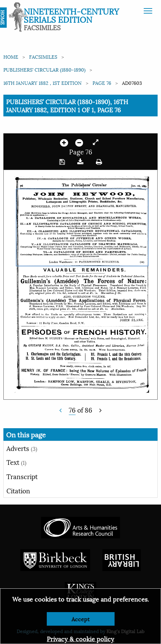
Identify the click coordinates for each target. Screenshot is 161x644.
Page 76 (102, 83)
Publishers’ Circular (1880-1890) (44, 69)
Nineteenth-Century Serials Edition (71, 15)
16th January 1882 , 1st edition (43, 83)
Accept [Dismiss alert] (80, 619)
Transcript (22, 476)
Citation (18, 490)
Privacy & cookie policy (80, 638)
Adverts (22, 448)
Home (11, 56)
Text (16, 462)
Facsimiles (43, 56)
